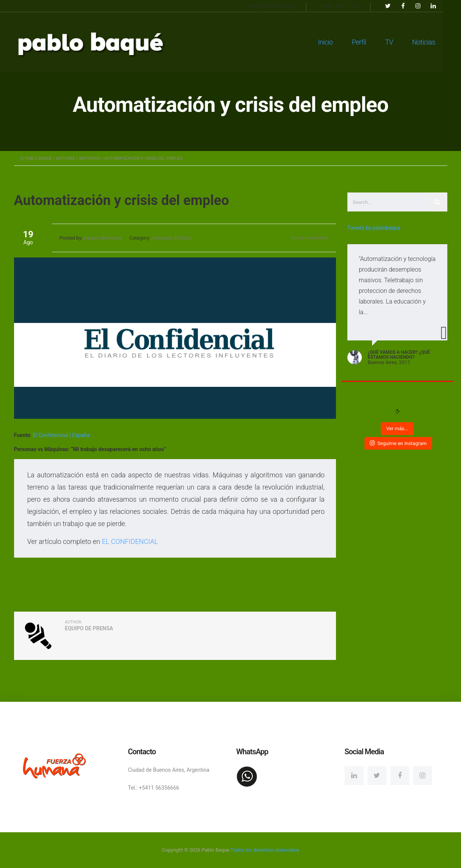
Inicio (333, 42)
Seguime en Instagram (398, 443)
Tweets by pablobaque (374, 228)
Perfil (367, 42)
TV (397, 42)
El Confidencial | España (61, 435)
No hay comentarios (310, 238)
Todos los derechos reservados (265, 850)
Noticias (432, 42)
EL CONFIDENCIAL (130, 541)
